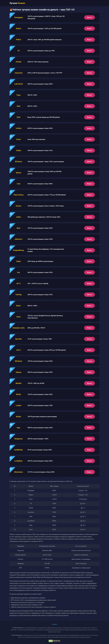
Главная (54, 624)
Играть (89, 17)
